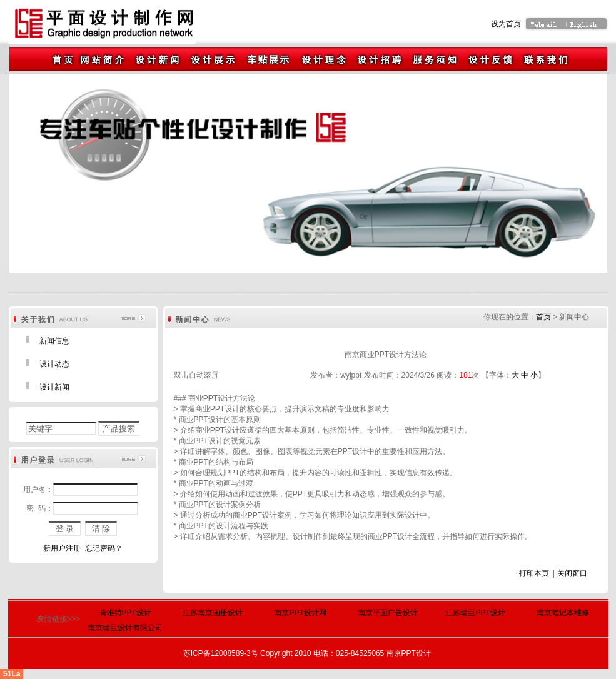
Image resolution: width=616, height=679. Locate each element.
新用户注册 (62, 548)
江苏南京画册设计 (213, 613)
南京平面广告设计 (388, 613)
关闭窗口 (572, 573)
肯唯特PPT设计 (125, 613)
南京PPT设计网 (300, 613)
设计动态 (54, 364)
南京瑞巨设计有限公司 (125, 628)
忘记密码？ (104, 548)
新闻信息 (54, 341)
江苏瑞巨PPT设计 (475, 613)
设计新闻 (54, 387)
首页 (543, 317)
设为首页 (506, 24)
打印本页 (534, 573)
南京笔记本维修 (563, 613)
